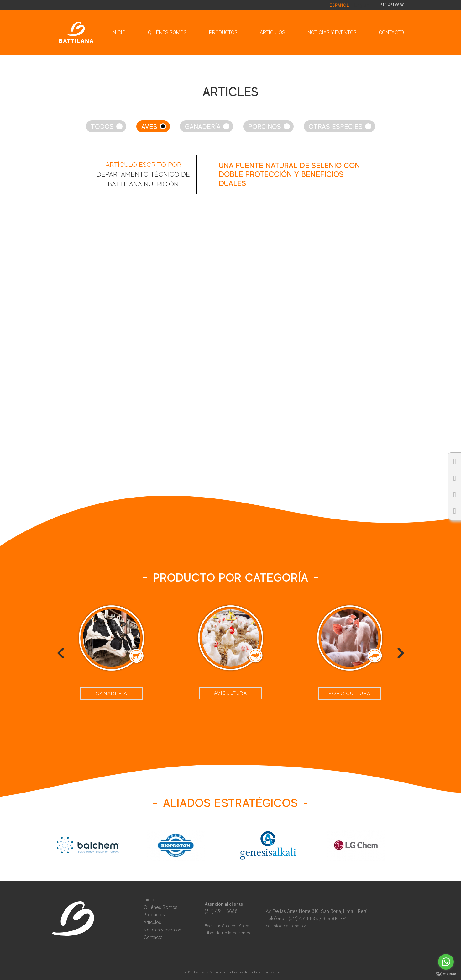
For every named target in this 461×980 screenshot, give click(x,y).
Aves (149, 127)
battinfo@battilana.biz (286, 926)
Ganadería (203, 127)
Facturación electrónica (227, 926)
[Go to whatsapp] (446, 962)
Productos (223, 32)
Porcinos (265, 127)
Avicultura (231, 693)
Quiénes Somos (167, 32)
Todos (102, 127)
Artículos (272, 32)
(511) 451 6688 (392, 5)
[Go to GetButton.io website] (446, 974)
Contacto (391, 32)
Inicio (118, 32)
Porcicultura (350, 693)
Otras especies (336, 127)
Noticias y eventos (332, 32)
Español (339, 5)
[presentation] (61, 653)
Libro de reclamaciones (227, 933)
